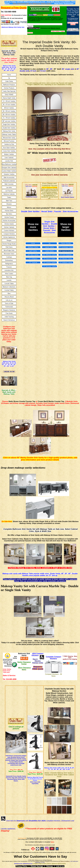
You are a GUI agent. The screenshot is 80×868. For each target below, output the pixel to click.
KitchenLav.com (22, 838)
